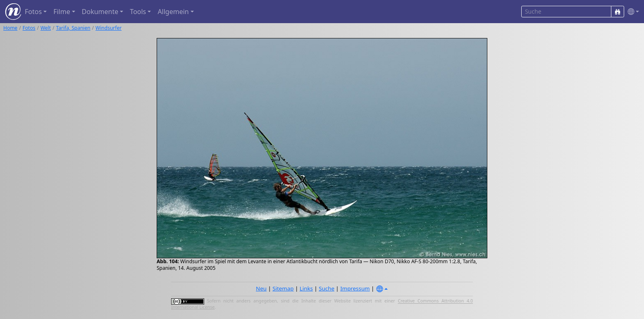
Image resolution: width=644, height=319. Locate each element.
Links (306, 288)
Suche (327, 288)
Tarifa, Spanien (73, 28)
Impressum (355, 288)
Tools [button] (138, 12)
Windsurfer (109, 28)
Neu (261, 288)
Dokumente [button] (100, 12)
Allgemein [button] (173, 12)
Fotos (29, 28)
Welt (46, 28)
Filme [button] (62, 12)
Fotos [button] (33, 12)
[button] (632, 12)
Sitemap (283, 288)
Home (10, 28)
